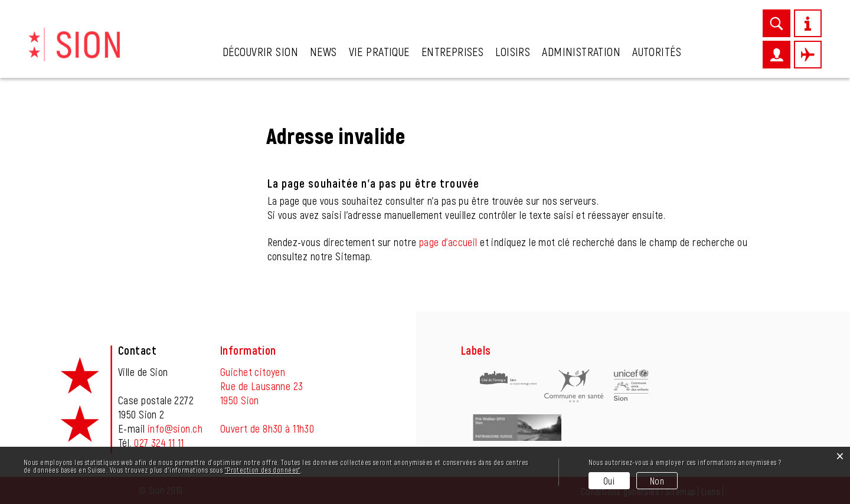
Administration (581, 51)
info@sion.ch (175, 428)
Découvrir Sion (260, 51)
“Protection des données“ (263, 470)
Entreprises (453, 51)
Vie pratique (379, 51)
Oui (609, 481)
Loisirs (513, 51)
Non (657, 481)
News (323, 51)
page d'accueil (448, 242)
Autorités (657, 51)
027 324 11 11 (159, 443)
